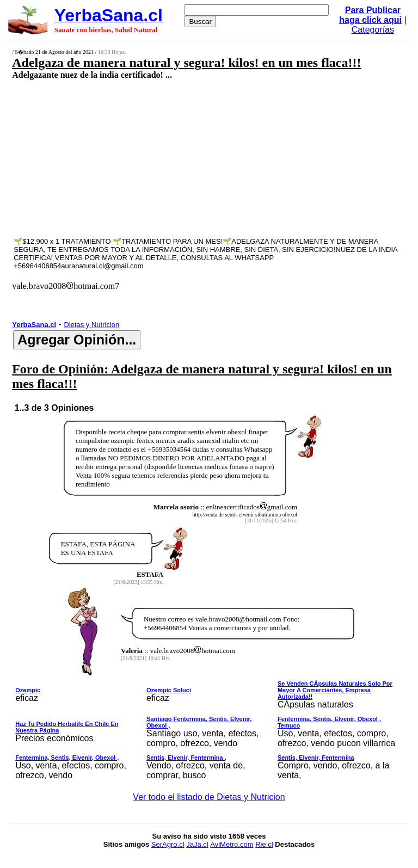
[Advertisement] (177, 158)
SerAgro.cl (168, 844)
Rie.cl (264, 844)
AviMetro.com (232, 844)
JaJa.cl (197, 844)
